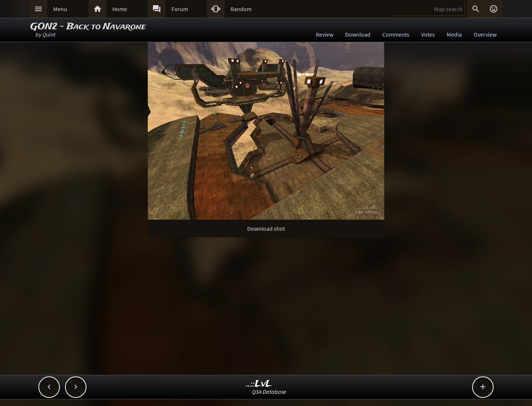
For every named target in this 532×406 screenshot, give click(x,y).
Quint (49, 34)
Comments (396, 34)
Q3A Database (269, 392)
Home (120, 9)
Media (454, 34)
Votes (428, 34)
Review (325, 34)
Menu (60, 9)
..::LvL (259, 384)
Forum (180, 9)
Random (241, 9)
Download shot (266, 229)
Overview (485, 34)
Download (358, 34)
